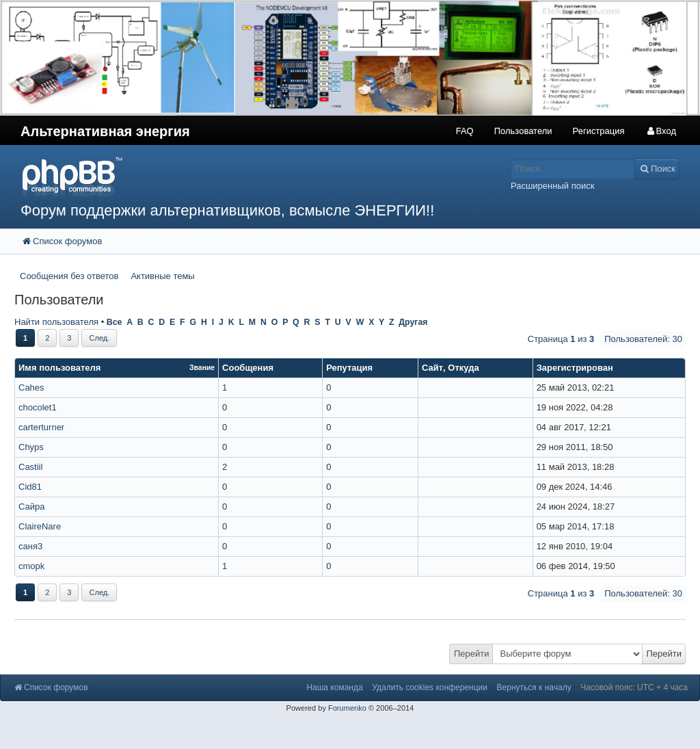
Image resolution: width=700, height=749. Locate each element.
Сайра (32, 507)
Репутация (349, 368)
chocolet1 (38, 407)
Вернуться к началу (534, 687)
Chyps (31, 447)
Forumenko (347, 708)
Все (115, 322)
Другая (413, 322)
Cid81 (30, 487)
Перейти (472, 654)
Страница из (561, 339)
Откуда (463, 368)
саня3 (30, 546)
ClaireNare (40, 526)
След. (99, 338)
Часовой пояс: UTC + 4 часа (634, 687)
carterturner (41, 427)
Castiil (30, 467)
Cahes (31, 387)
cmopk (31, 566)
